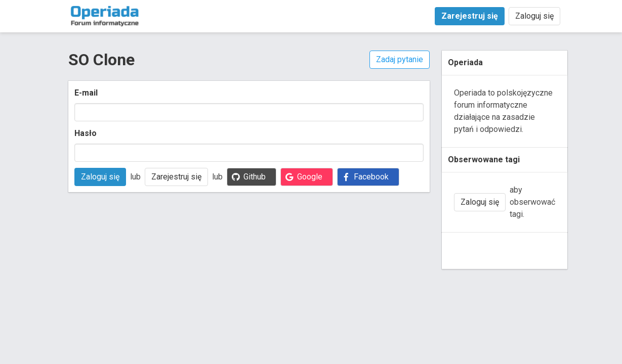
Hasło (86, 133)
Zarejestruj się (176, 177)
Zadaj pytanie (400, 59)
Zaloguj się (534, 16)
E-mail (86, 93)
